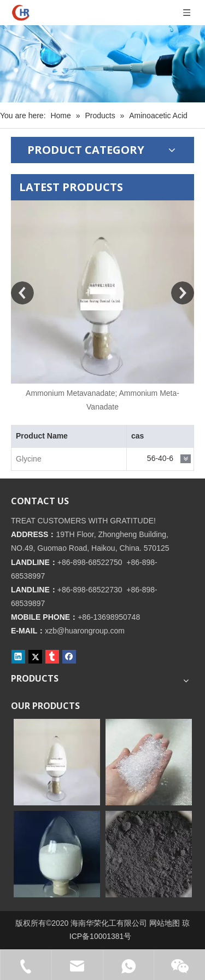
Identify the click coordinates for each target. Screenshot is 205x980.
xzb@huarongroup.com (85, 631)
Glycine (29, 459)
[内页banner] (102, 64)
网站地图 (165, 923)
